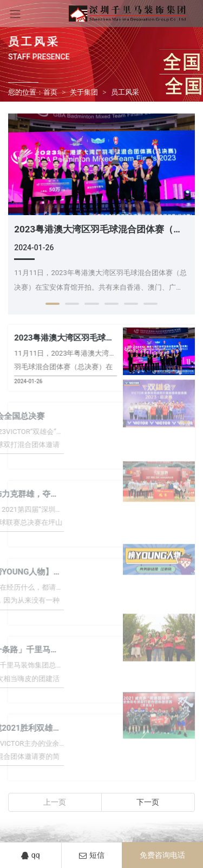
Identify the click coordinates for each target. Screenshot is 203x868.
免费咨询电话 (162, 855)
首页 (50, 92)
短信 (92, 855)
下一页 (148, 802)
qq (31, 855)
